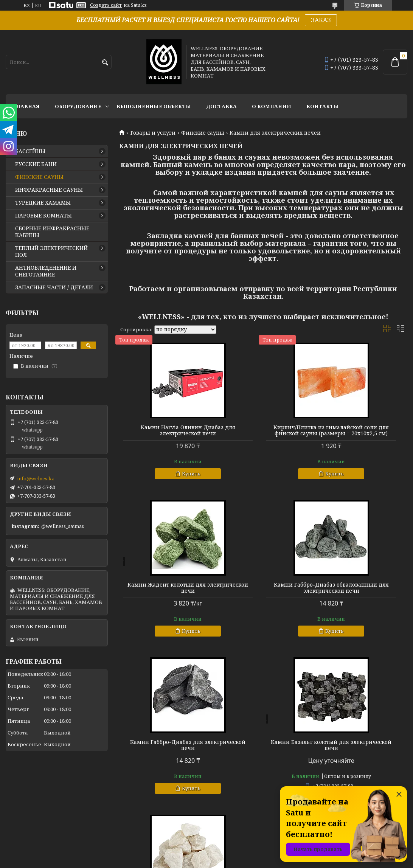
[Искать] (105, 63)
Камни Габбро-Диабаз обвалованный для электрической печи (165, 603)
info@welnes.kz (36, 478)
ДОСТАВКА (221, 106)
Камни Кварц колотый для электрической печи (165, 763)
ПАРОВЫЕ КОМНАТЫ (43, 216)
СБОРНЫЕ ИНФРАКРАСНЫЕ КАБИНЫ (52, 232)
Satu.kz (244, 854)
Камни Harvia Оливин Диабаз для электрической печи (165, 430)
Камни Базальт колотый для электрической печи (361, 600)
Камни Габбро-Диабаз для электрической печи (263, 600)
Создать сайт (106, 5)
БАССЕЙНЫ (30, 151)
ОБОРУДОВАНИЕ (78, 106)
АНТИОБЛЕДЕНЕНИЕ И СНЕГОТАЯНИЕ (46, 271)
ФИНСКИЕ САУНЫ (39, 177)
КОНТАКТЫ (323, 106)
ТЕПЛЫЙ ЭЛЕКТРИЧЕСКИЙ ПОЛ (51, 252)
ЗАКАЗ (321, 20)
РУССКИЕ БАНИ (36, 164)
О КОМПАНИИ (272, 106)
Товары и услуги (153, 133)
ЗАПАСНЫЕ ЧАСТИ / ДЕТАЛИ (54, 287)
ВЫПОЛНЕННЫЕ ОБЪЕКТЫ (154, 106)
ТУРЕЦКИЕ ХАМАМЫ (43, 203)
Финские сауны (203, 133)
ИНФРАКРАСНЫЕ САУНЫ (49, 190)
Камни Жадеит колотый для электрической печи (361, 430)
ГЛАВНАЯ (26, 106)
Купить (168, 474)
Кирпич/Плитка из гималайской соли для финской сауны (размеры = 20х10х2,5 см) (263, 436)
